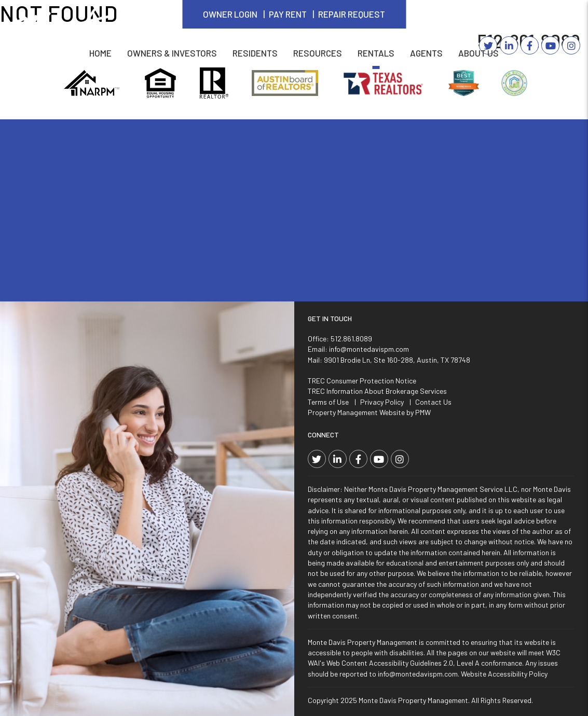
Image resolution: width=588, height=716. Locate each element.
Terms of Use (328, 402)
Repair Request (352, 14)
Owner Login (230, 14)
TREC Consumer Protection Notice (362, 381)
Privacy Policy (382, 402)
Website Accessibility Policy (504, 674)
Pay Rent (288, 14)
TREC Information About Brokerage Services (377, 391)
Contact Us (433, 402)
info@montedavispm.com (369, 349)
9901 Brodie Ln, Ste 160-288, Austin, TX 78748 (397, 360)
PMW (423, 412)
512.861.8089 (351, 339)
